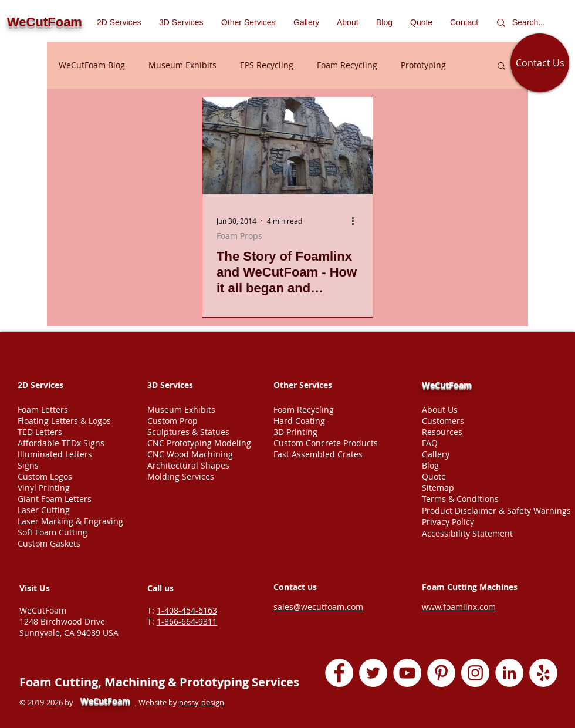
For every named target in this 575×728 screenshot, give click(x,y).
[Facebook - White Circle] (339, 673)
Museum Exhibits (182, 65)
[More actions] (357, 221)
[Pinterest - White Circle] (441, 673)
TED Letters (40, 432)
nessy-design (202, 702)
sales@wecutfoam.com (318, 607)
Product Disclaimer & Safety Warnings (496, 510)
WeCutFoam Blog (92, 65)
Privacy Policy (448, 522)
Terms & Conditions (460, 499)
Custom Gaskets (49, 543)
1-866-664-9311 (187, 621)
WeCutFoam (447, 385)
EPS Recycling (267, 65)
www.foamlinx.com (459, 607)
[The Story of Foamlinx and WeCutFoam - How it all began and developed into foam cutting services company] (287, 146)
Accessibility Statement (467, 533)
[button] (248, 22)
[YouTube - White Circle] (407, 673)
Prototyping (423, 65)
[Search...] (531, 23)
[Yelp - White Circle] (543, 673)
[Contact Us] (540, 63)
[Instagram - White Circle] (475, 673)
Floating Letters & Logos (64, 421)
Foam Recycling (347, 65)
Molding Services (181, 476)
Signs (28, 465)
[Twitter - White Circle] (373, 673)
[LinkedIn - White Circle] (509, 673)
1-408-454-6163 (187, 610)
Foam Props (239, 236)
